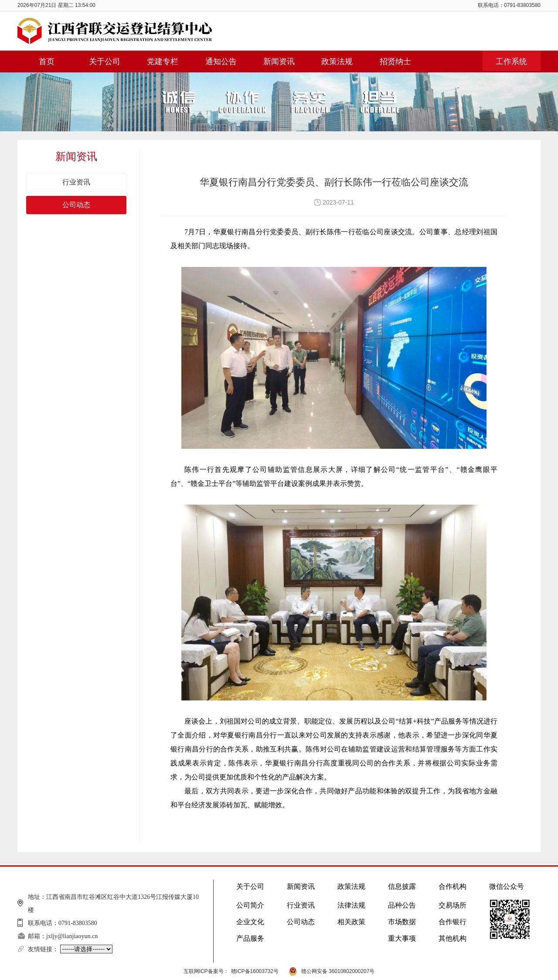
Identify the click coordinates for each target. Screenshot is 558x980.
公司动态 (76, 205)
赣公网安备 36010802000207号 (338, 971)
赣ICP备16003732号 (255, 971)
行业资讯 (76, 182)
